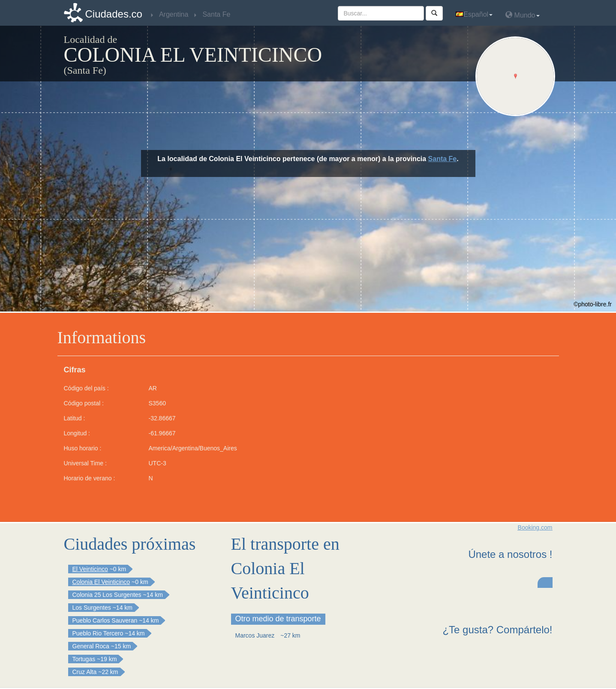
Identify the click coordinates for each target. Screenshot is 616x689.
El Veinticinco (90, 569)
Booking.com (535, 527)
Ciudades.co (114, 14)
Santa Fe (443, 159)
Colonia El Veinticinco (101, 582)
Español (474, 14)
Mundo (522, 15)
